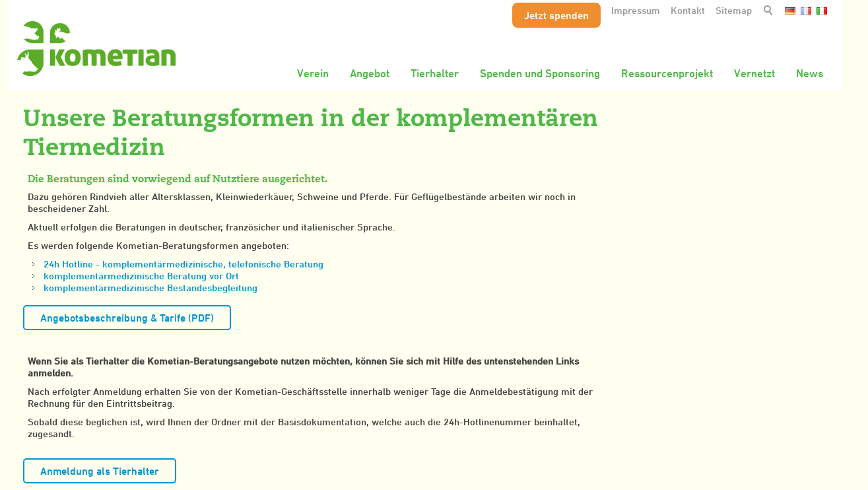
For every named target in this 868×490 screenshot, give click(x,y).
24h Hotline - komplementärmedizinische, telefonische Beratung (184, 264)
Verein (313, 73)
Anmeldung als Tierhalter (100, 471)
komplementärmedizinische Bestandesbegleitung (150, 288)
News (810, 73)
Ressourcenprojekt (667, 73)
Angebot (370, 73)
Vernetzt (754, 73)
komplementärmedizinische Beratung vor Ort (141, 276)
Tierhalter (435, 73)
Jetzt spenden (556, 15)
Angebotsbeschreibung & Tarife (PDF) (127, 318)
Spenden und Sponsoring (540, 73)
